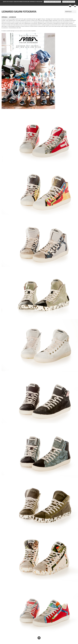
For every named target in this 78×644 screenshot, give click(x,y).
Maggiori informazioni (69, 2)
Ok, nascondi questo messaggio (52, 2)
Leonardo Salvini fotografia (19, 12)
